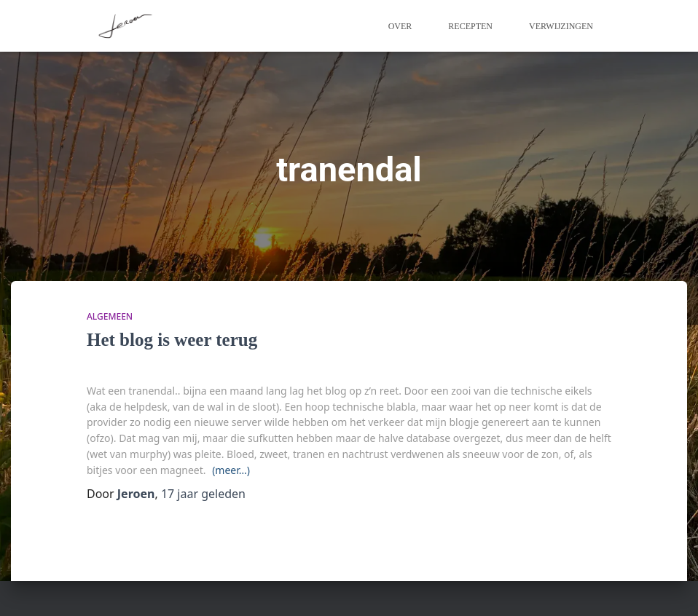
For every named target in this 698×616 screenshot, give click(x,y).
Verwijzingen (561, 26)
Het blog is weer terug (172, 340)
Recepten (470, 26)
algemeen (110, 316)
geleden (203, 494)
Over (400, 26)
